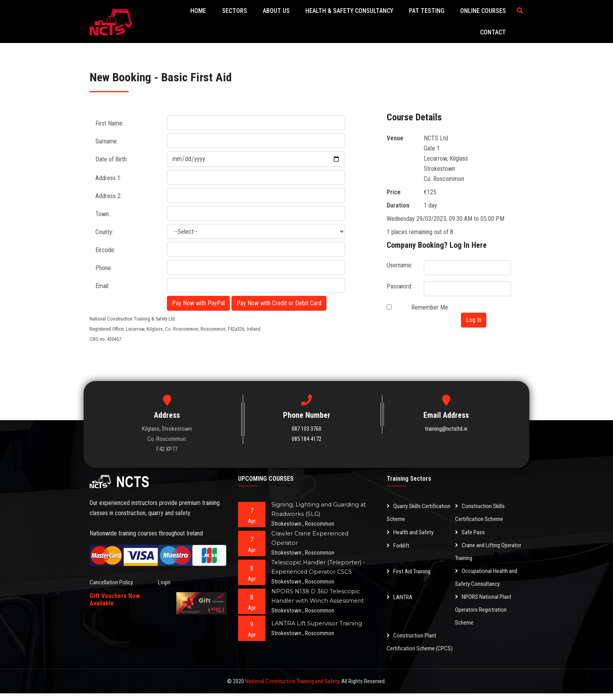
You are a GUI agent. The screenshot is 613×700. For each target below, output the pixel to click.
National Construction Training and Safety (292, 688)
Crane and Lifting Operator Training (479, 546)
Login (165, 576)
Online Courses (451, 19)
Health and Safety (412, 526)
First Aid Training (410, 565)
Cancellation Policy (113, 576)
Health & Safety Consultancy (330, 19)
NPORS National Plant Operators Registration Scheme (485, 604)
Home (198, 19)
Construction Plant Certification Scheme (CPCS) (413, 642)
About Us (263, 19)
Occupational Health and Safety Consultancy (488, 571)
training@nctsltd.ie (446, 423)
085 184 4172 (306, 433)
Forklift (399, 539)
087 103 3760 (306, 423)
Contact (496, 19)
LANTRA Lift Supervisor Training (318, 617)
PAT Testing (401, 19)
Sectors (228, 19)
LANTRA (401, 591)
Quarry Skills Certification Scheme (421, 507)
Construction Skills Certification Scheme (481, 507)
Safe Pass (471, 526)
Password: (400, 280)
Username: (400, 259)
